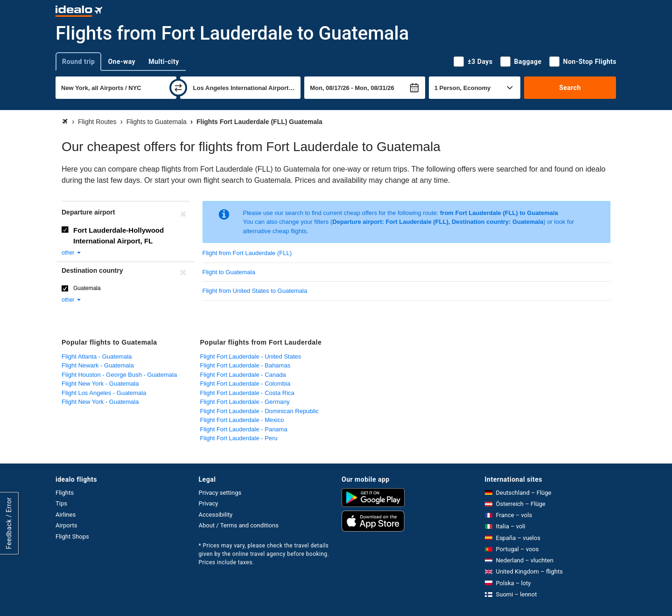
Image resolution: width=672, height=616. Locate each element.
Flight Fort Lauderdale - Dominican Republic (259, 411)
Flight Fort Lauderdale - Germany (245, 402)
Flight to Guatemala (229, 272)
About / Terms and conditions (239, 525)
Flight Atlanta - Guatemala (97, 356)
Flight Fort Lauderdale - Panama (244, 429)
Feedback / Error (9, 523)
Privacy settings (220, 493)
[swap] (178, 88)
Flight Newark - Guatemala (98, 365)
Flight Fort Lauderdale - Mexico (242, 420)
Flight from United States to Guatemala (255, 291)
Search (570, 88)
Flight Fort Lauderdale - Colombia (245, 384)
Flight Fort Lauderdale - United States (251, 356)
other (72, 253)
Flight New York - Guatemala (100, 384)
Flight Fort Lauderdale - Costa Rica (247, 393)
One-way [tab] (122, 62)
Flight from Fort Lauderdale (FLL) (247, 253)
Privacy (209, 503)
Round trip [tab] (78, 62)
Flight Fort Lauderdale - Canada (243, 375)
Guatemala (87, 288)
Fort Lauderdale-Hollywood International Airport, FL (119, 235)
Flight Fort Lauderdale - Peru (239, 438)
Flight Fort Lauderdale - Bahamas (245, 365)
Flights (65, 493)
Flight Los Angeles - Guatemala (104, 393)
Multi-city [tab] (164, 62)
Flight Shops (72, 536)
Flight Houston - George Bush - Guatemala (119, 375)
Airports (66, 525)
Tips (61, 503)
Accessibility (216, 515)
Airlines (66, 515)
